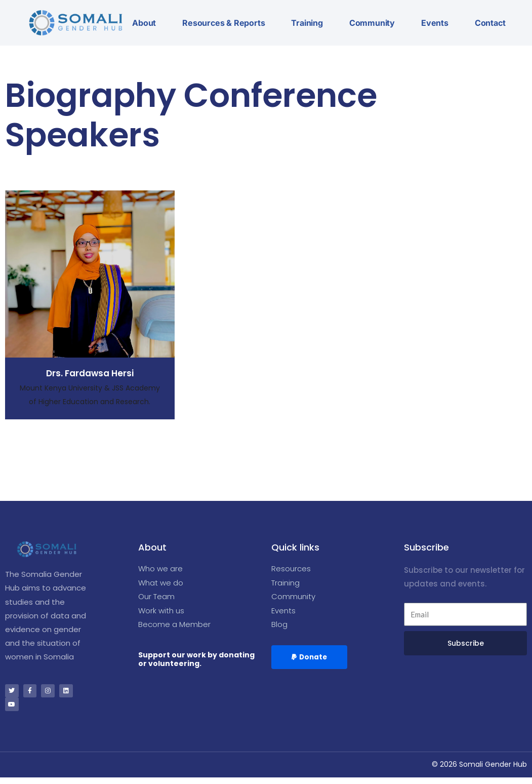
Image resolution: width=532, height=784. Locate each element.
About (144, 23)
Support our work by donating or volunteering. (196, 663)
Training (307, 23)
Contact (490, 23)
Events (435, 23)
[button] (310, 661)
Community (372, 23)
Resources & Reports (223, 23)
